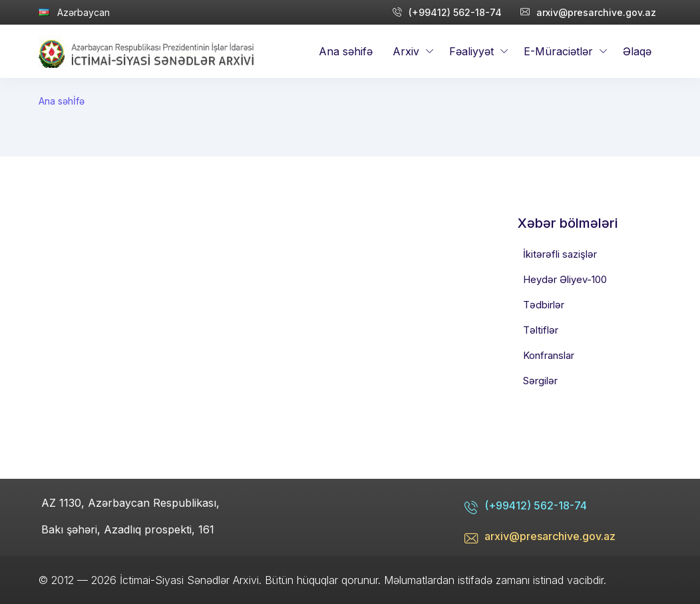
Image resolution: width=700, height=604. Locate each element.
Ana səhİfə (62, 101)
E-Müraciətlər (558, 51)
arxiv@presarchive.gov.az (588, 12)
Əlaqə (637, 51)
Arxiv (406, 51)
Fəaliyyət (471, 51)
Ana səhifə (346, 51)
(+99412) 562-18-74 (447, 12)
